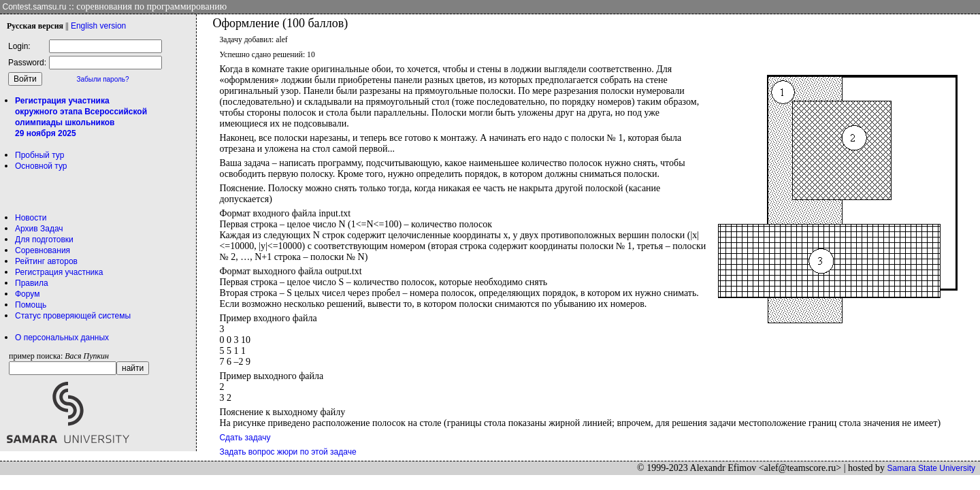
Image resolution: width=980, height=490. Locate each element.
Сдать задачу (245, 438)
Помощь (31, 305)
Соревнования (43, 250)
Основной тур (41, 166)
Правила (32, 283)
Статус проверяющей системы (73, 316)
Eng (98, 26)
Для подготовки (44, 240)
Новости (31, 218)
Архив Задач (39, 229)
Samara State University (931, 468)
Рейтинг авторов (46, 261)
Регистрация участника (59, 272)
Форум (27, 294)
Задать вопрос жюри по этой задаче (288, 452)
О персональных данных (62, 338)
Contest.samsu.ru (35, 7)
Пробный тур (39, 155)
